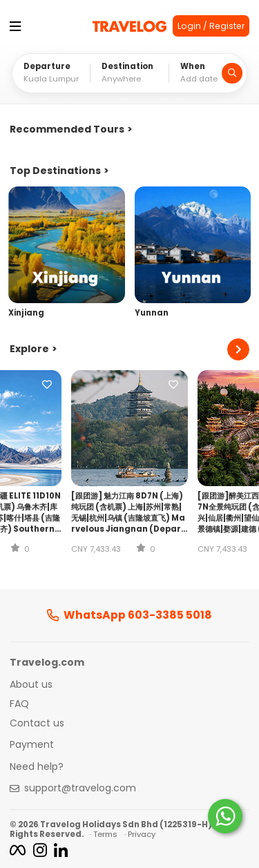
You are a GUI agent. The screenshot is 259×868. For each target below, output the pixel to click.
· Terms (104, 834)
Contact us (37, 724)
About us (31, 685)
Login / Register (211, 26)
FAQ (19, 704)
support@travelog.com (80, 789)
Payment (32, 745)
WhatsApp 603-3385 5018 (130, 615)
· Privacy (140, 834)
